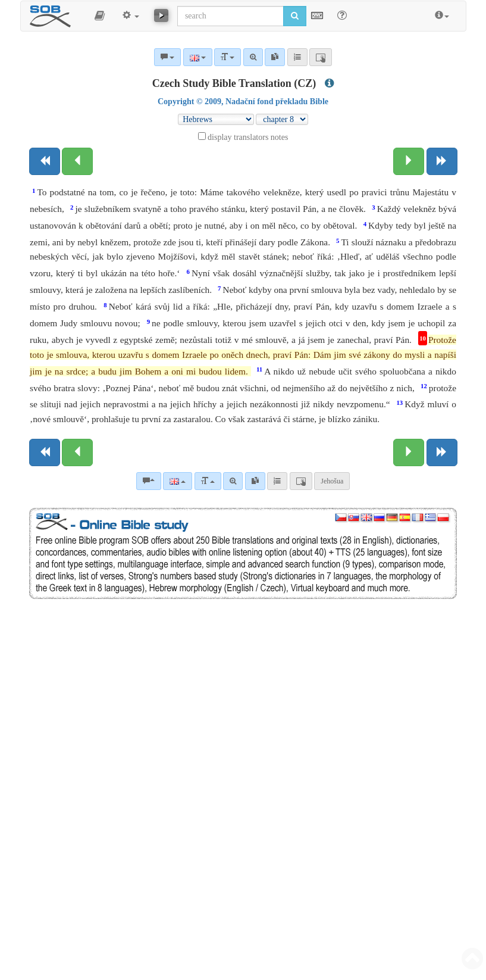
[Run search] (295, 16)
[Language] (178, 481)
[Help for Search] (342, 15)
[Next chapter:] (409, 161)
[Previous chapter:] (77, 161)
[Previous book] (45, 161)
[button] (100, 16)
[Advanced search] (233, 481)
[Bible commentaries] (149, 481)
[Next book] (442, 161)
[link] (255, 481)
